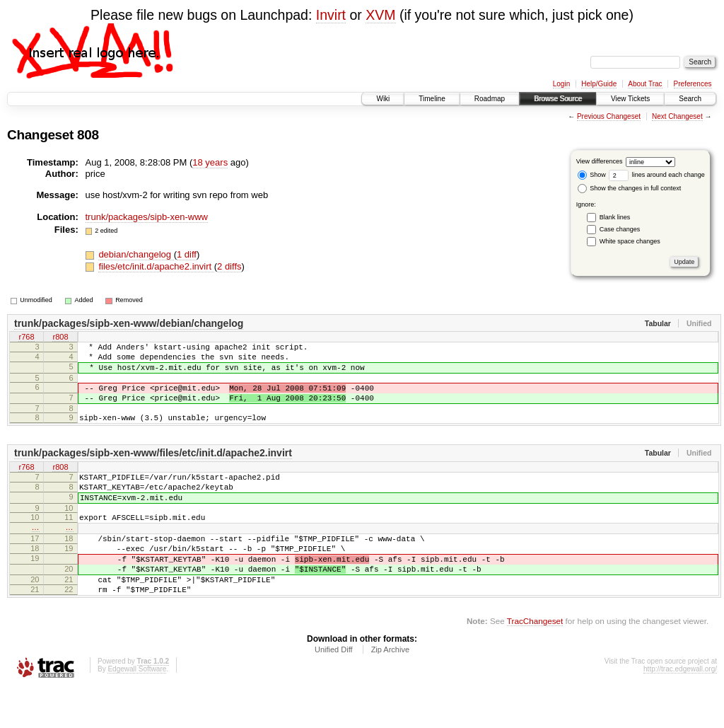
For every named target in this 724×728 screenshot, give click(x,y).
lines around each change (657, 175)
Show (592, 175)
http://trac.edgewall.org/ (680, 709)
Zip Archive (390, 690)
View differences (600, 161)
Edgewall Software (137, 709)
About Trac (645, 84)
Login (561, 84)
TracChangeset (535, 661)
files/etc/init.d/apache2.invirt (156, 266)
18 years (210, 162)
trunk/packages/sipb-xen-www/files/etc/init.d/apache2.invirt (153, 468)
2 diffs (229, 266)
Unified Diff (334, 690)
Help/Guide (599, 84)
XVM (380, 15)
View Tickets (630, 99)
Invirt (331, 15)
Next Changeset (677, 116)
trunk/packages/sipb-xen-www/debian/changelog (129, 323)
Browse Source (558, 99)
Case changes (620, 229)
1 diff (187, 254)
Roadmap (490, 99)
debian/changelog (136, 254)
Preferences (693, 84)
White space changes (630, 241)
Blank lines (615, 217)
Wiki (383, 99)
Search (690, 99)
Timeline (432, 99)
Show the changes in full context (630, 188)
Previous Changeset (609, 116)
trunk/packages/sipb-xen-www (147, 217)
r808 (60, 338)
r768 (26, 338)
